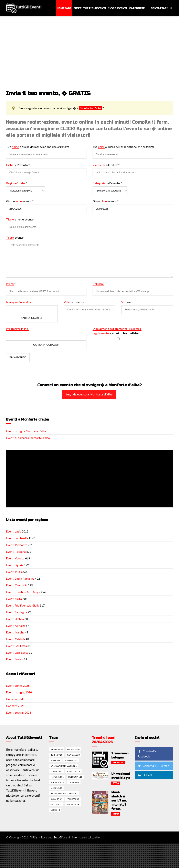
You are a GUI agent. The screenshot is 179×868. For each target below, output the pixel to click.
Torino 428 (57, 755)
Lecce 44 (55, 810)
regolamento (101, 333)
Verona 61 (57, 788)
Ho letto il (117, 329)
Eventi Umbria (15, 619)
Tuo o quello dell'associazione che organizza (38, 147)
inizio (19, 201)
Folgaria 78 (57, 782)
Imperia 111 (57, 777)
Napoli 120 (57, 771)
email (101, 147)
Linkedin (145, 775)
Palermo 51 (73, 799)
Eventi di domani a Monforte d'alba (28, 438)
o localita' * (106, 165)
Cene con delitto (17, 699)
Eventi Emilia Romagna (20, 578)
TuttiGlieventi (62, 837)
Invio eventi (118, 8)
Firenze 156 (71, 760)
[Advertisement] (89, 47)
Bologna (118, 763)
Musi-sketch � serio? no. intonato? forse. (119, 801)
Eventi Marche (15, 632)
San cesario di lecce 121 (64, 766)
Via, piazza (99, 165)
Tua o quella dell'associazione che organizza (124, 147)
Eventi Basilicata (17, 646)
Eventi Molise (15, 659)
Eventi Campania (17, 585)
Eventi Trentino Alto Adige (23, 592)
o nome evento (20, 219)
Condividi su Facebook (148, 754)
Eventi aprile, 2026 (18, 686)
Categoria (99, 183)
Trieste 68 (74, 782)
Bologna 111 (75, 777)
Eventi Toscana (16, 552)
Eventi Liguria (15, 565)
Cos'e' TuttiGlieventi (90, 8)
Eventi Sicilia (14, 599)
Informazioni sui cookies (86, 837)
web (127, 302)
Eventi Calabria (16, 639)
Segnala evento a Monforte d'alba (89, 394)
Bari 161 (55, 760)
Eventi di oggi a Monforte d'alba (26, 431)
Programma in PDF (18, 329)
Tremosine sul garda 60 (64, 793)
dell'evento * (18, 165)
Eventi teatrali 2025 (19, 712)
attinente (74, 302)
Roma (116, 814)
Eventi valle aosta (17, 653)
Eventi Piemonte (17, 545)
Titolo (10, 219)
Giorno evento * (20, 201)
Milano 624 (73, 749)
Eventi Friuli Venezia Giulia (23, 605)
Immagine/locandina (19, 302)
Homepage (64, 8)
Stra (116, 783)
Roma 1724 (57, 749)
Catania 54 (57, 799)
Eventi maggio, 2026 (19, 692)
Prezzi (10, 284)
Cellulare (98, 284)
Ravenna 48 (73, 804)
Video (68, 302)
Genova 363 (73, 755)
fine (104, 201)
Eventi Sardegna (17, 612)
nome (15, 147)
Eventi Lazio (14, 531)
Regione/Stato (15, 183)
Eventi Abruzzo (16, 626)
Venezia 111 (73, 771)
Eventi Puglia (14, 572)
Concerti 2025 (15, 706)
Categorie (137, 8)
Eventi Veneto (15, 558)
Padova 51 (56, 804)
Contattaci (159, 8)
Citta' (10, 165)
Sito (124, 302)
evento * (16, 238)
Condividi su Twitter (153, 766)
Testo (10, 237)
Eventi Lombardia (17, 538)
